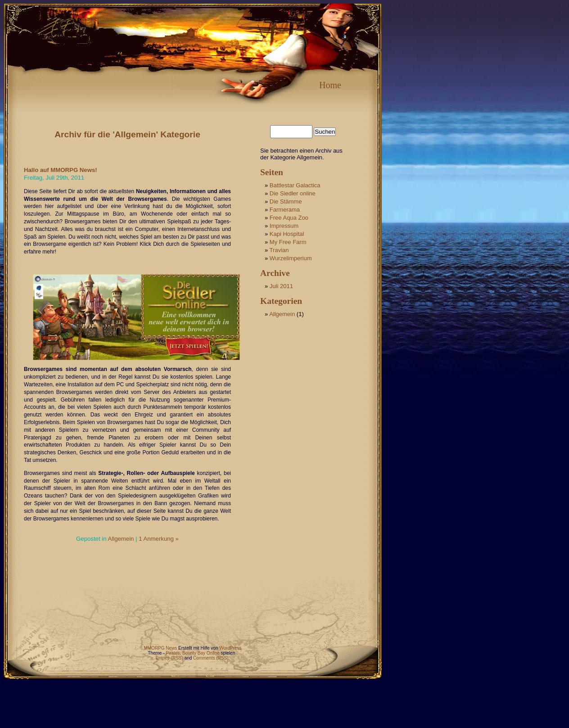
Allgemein (121, 539)
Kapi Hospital (287, 234)
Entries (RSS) (169, 658)
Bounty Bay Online (201, 653)
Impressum (284, 226)
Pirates (173, 653)
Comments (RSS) (211, 658)
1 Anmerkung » (159, 539)
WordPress (230, 648)
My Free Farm (288, 242)
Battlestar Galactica (295, 185)
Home (330, 85)
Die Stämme (286, 201)
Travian (279, 250)
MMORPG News (160, 648)
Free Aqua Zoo (289, 218)
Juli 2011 (281, 286)
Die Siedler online (293, 193)
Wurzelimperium (291, 258)
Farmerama (285, 210)
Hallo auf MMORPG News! (61, 170)
